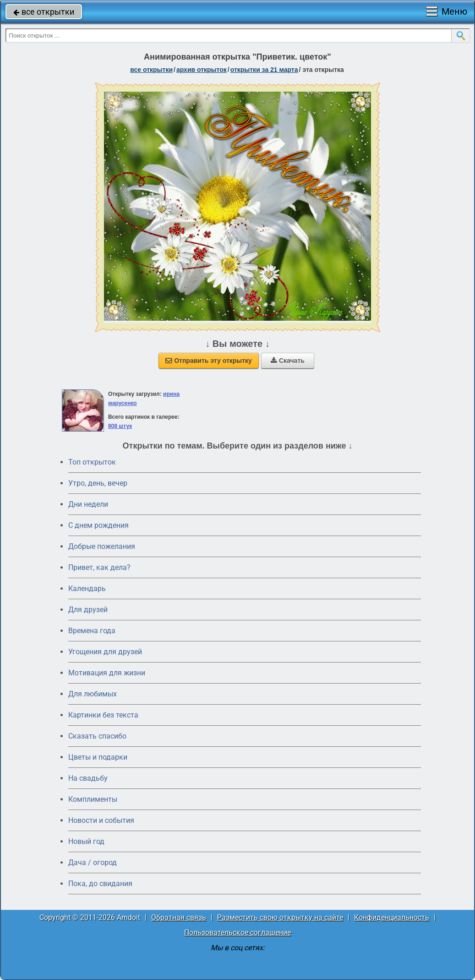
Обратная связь (179, 917)
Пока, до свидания (100, 884)
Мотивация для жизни (107, 673)
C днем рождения (98, 525)
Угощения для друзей (105, 652)
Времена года (92, 631)
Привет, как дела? (99, 567)
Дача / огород (93, 862)
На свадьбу (88, 778)
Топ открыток (92, 462)
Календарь (87, 589)
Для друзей (88, 610)
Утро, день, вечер (98, 483)
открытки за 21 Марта (264, 70)
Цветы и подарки (98, 757)
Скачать (288, 361)
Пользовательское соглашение (237, 933)
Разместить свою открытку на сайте (280, 917)
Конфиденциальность (392, 917)
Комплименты (93, 799)
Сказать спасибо (97, 736)
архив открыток (202, 70)
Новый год (86, 841)
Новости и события (101, 820)
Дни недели (88, 504)
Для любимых (93, 694)
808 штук (120, 426)
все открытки (44, 12)
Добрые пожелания (102, 546)
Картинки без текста (103, 715)
